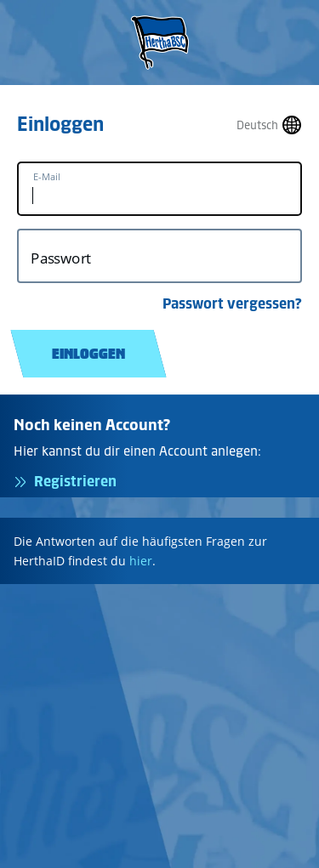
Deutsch (257, 125)
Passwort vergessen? (232, 304)
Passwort (61, 258)
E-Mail (47, 177)
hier (141, 561)
